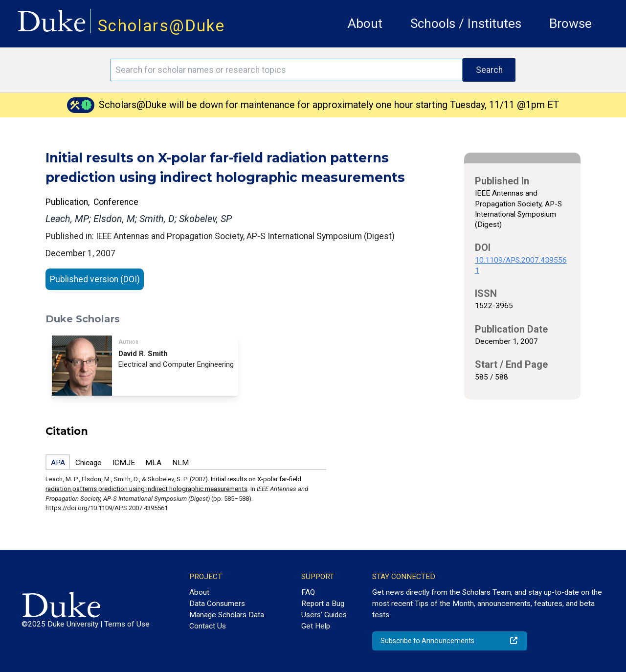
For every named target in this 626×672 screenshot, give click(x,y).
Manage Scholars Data (227, 615)
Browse (570, 23)
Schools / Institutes (466, 23)
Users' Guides (324, 615)
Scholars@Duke (161, 26)
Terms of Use (127, 624)
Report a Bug (323, 604)
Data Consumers (217, 604)
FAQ (308, 592)
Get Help (316, 626)
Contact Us (208, 626)
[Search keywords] (287, 70)
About (365, 23)
